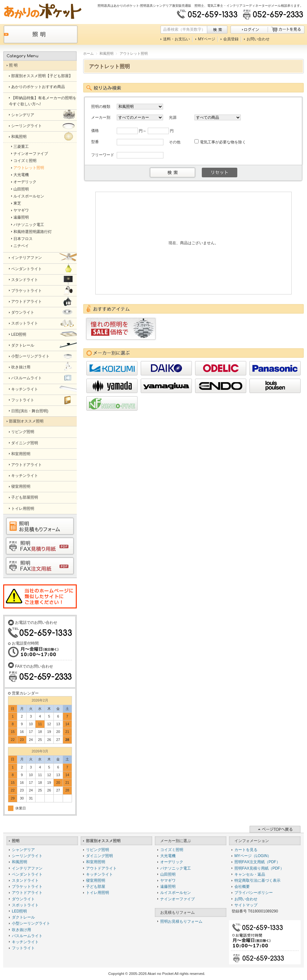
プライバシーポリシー (254, 893)
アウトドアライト (27, 893)
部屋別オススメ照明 (103, 841)
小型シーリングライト (31, 923)
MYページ (207, 39)
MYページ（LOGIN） (253, 856)
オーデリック (172, 862)
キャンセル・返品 (250, 874)
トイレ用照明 (98, 893)
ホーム (88, 54)
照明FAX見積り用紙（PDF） (259, 868)
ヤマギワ (168, 880)
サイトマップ (246, 905)
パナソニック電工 (176, 868)
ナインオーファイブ (177, 899)
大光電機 (168, 856)
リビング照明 (98, 850)
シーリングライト (27, 856)
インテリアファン (27, 868)
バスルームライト (27, 936)
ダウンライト (23, 899)
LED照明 (19, 911)
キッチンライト (25, 942)
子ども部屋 (96, 887)
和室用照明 (96, 862)
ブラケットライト (27, 887)
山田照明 (168, 874)
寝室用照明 (96, 880)
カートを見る (246, 850)
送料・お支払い (177, 39)
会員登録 (231, 39)
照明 (16, 841)
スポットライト (25, 905)
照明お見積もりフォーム (181, 921)
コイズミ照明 (172, 850)
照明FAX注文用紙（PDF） (257, 862)
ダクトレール (23, 917)
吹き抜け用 (21, 930)
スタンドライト (25, 880)
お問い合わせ (258, 39)
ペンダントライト (27, 874)
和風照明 (106, 54)
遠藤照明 (168, 887)
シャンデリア (23, 850)
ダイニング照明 (99, 856)
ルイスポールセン (176, 893)
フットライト (23, 948)
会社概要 (242, 887)
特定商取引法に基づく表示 (257, 880)
